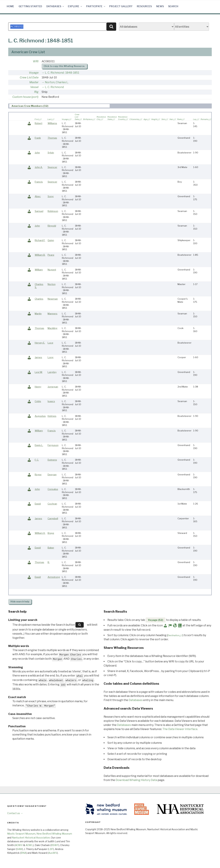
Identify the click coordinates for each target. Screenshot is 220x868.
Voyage (34, 73)
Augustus (40, 416)
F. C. (37, 460)
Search (173, 6)
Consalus (53, 489)
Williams (52, 123)
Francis (39, 182)
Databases (55, 6)
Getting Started (30, 6)
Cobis (38, 401)
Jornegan (53, 387)
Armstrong (54, 577)
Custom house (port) (25, 97)
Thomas (52, 138)
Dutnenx (52, 460)
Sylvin (51, 153)
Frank (38, 138)
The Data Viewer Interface (180, 729)
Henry (38, 387)
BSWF (55, 845)
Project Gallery (121, 6)
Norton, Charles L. (57, 82)
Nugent (52, 270)
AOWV (19, 845)
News (160, 6)
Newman (53, 299)
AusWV (53, 853)
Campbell (53, 518)
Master (34, 82)
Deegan (52, 474)
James (38, 357)
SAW (20, 849)
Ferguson (53, 445)
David (38, 504)
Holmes (52, 416)
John (37, 153)
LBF (51, 849)
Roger (38, 474)
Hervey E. (40, 343)
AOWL (29, 845)
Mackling (53, 328)
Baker (51, 548)
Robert (38, 123)
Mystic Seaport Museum (21, 834)
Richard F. (40, 240)
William (39, 270)
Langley (52, 372)
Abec (38, 196)
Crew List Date (29, 77)
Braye (51, 533)
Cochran (52, 504)
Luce (50, 343)
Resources (144, 6)
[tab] (59, 106)
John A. (39, 167)
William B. (40, 255)
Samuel (39, 211)
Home (10, 6)
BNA (23, 853)
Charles (39, 299)
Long (51, 357)
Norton (52, 284)
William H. (40, 533)
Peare (51, 255)
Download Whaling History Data (136, 780)
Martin (38, 314)
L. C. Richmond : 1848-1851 (62, 73)
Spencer (52, 167)
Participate (96, 6)
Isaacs (51, 401)
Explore (75, 6)
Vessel (34, 87)
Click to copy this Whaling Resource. (64, 66)
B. (49, 562)
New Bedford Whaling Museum (54, 834)
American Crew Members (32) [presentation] (30, 106)
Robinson (53, 211)
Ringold (52, 226)
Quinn (51, 240)
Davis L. (39, 445)
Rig (36, 92)
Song (51, 196)
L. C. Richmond (54, 87)
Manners (53, 314)
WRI (36, 61)
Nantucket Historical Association (31, 838)
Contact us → (15, 813)
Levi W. (39, 372)
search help (20, 602)
